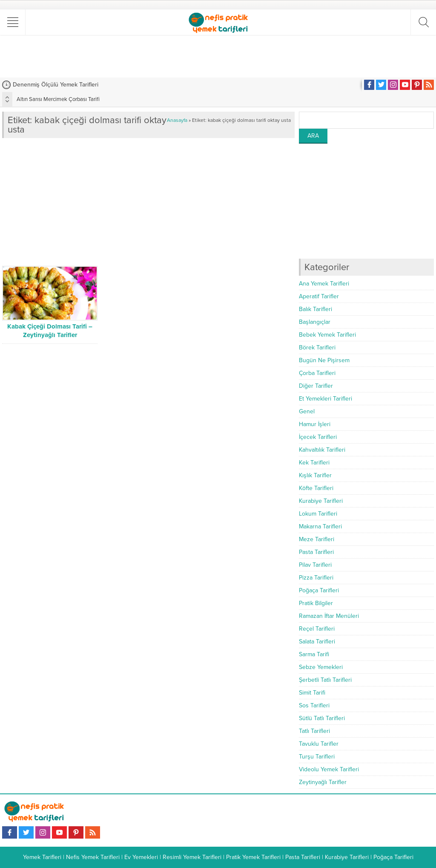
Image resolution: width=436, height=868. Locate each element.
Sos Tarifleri (314, 705)
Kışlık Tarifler (315, 475)
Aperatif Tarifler (319, 296)
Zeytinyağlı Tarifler (323, 782)
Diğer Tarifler (316, 386)
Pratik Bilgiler (316, 603)
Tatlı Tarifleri (314, 731)
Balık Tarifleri (316, 309)
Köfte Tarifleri (316, 488)
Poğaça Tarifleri (319, 590)
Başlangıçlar (315, 322)
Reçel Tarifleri (317, 629)
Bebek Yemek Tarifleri (327, 335)
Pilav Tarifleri (315, 565)
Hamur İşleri (315, 424)
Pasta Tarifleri (316, 552)
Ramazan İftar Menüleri (329, 616)
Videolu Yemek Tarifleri (329, 769)
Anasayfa (177, 120)
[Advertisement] (218, 56)
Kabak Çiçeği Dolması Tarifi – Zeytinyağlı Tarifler (50, 331)
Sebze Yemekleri (321, 667)
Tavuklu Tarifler (319, 744)
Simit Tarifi (312, 693)
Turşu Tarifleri (317, 757)
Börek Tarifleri (317, 347)
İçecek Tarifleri (318, 437)
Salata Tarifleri (317, 642)
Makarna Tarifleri (320, 526)
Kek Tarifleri (314, 463)
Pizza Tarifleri (316, 578)
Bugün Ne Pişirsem (324, 360)
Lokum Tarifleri (318, 514)
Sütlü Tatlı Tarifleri (322, 718)
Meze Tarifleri (317, 539)
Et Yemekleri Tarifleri (326, 399)
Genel (307, 411)
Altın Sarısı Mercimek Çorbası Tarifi (58, 99)
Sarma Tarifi (314, 654)
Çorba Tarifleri (317, 373)
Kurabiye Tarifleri (321, 501)
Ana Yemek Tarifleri (324, 284)
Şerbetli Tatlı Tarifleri (325, 680)
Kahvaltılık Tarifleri (322, 450)
